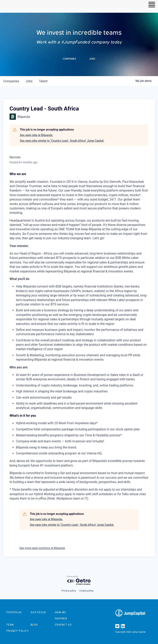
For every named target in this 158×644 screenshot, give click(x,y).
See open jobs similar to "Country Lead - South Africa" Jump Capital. (62, 141)
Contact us (63, 625)
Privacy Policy (18, 631)
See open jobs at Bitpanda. (36, 135)
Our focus (38, 612)
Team (10, 625)
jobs (29, 81)
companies (11, 81)
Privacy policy (69, 591)
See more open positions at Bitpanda (42, 548)
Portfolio (14, 612)
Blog (34, 625)
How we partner (61, 615)
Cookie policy (86, 591)
